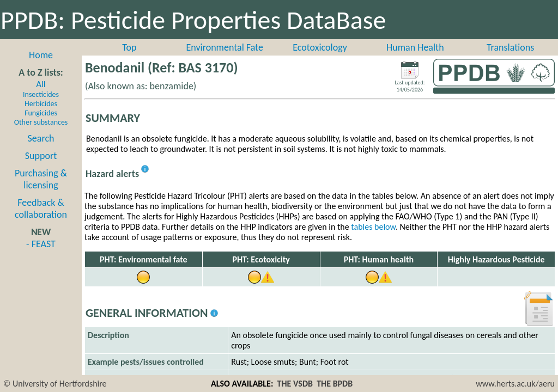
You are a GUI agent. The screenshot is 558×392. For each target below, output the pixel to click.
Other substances (41, 122)
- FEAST (41, 244)
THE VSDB (295, 384)
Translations (510, 47)
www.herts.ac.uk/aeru (515, 384)
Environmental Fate (224, 47)
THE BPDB (335, 384)
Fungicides (41, 113)
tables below (373, 227)
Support (41, 156)
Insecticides (41, 94)
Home (41, 55)
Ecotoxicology (320, 47)
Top (129, 47)
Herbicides (41, 104)
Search (41, 138)
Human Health (415, 47)
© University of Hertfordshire (55, 384)
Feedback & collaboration (41, 209)
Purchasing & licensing (41, 179)
